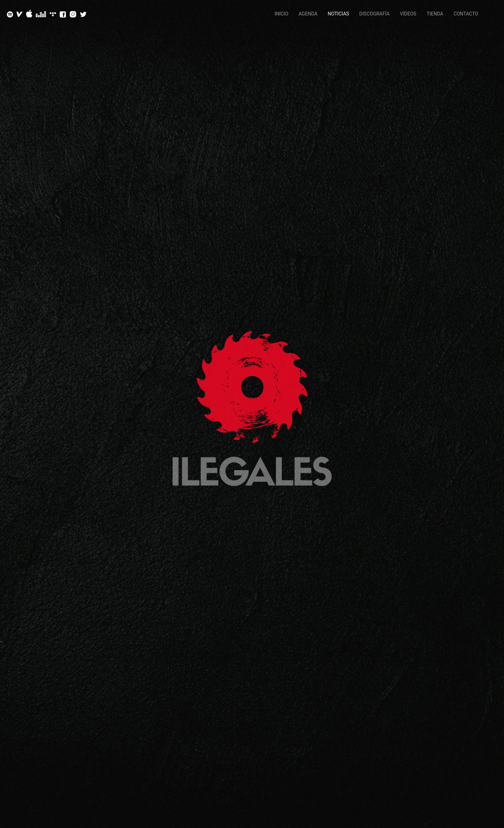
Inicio (282, 14)
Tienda (435, 14)
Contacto (466, 14)
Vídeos (408, 14)
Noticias (339, 14)
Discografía (375, 14)
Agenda (308, 14)
